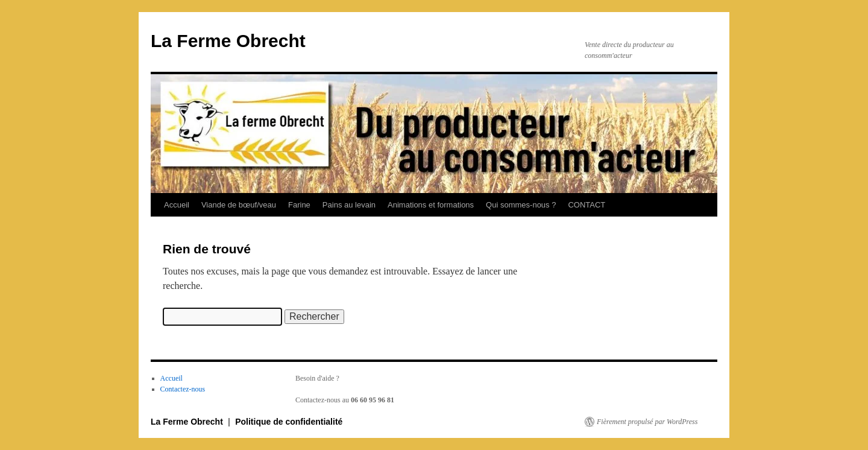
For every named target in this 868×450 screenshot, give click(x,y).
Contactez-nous (183, 389)
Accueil (177, 205)
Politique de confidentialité (289, 422)
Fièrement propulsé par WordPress (647, 422)
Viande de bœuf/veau (239, 205)
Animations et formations (431, 205)
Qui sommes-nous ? (521, 205)
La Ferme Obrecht (228, 41)
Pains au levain (349, 205)
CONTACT (587, 205)
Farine (299, 205)
